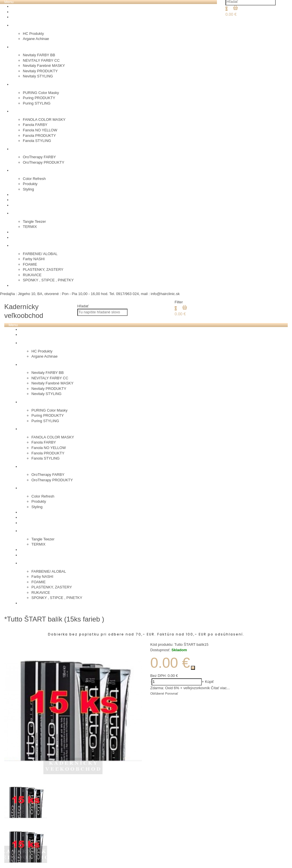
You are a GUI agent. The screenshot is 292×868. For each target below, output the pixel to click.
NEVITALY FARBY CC (41, 60)
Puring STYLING (37, 103)
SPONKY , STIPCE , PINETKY (48, 280)
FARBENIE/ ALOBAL (40, 254)
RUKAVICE (32, 275)
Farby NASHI (34, 259)
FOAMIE (30, 264)
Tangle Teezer (34, 221)
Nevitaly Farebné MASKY (44, 66)
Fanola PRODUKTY (39, 136)
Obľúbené (157, 693)
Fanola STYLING (37, 141)
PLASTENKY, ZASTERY (43, 269)
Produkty (30, 184)
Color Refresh (34, 179)
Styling (28, 189)
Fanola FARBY (35, 125)
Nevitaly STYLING (38, 76)
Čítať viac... (220, 688)
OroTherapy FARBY (39, 157)
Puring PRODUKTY (39, 98)
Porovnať (172, 693)
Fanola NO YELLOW (40, 130)
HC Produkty (33, 34)
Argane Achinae (36, 39)
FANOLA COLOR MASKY (44, 120)
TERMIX (30, 227)
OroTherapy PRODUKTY (44, 162)
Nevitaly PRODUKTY (40, 71)
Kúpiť (209, 682)
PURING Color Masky (41, 93)
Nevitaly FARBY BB (39, 55)
